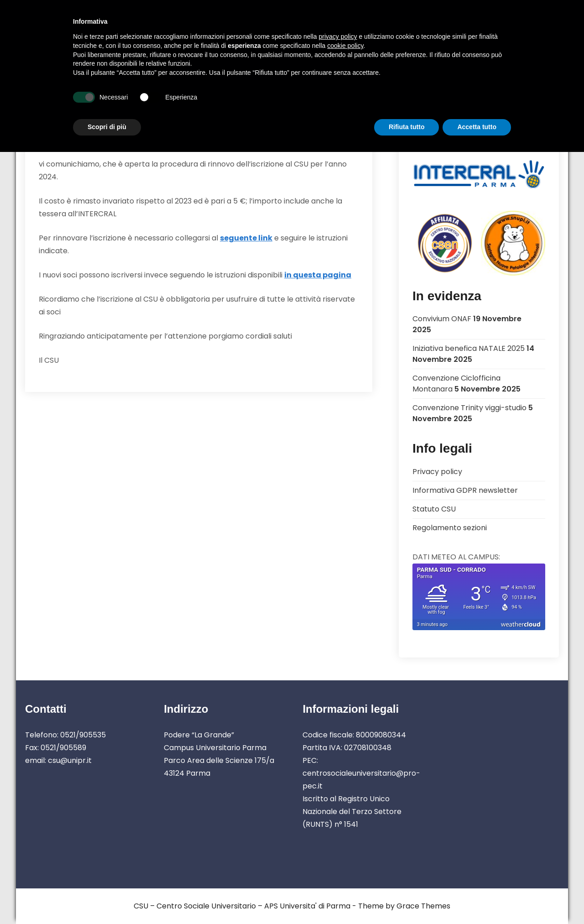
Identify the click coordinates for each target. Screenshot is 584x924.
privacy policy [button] (338, 37)
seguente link (246, 238)
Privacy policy (437, 472)
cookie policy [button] (345, 46)
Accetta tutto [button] (477, 127)
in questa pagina (318, 275)
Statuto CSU (434, 509)
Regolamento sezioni (450, 528)
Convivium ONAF (442, 319)
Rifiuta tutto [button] (407, 127)
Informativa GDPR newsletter (465, 490)
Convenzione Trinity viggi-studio (469, 408)
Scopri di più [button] (107, 127)
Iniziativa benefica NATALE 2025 (469, 348)
